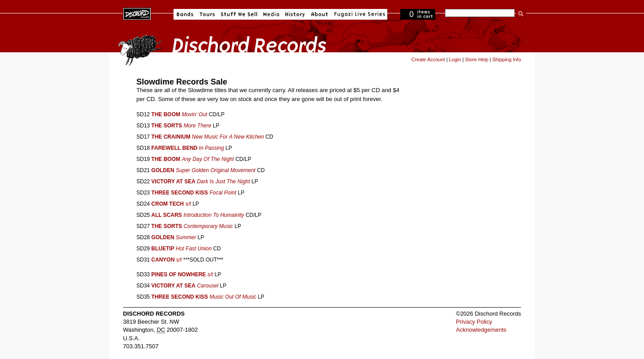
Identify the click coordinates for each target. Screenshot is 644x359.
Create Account (428, 59)
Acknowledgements (481, 330)
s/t (188, 204)
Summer (186, 237)
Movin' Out (194, 114)
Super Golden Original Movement (216, 170)
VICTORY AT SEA (173, 182)
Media (271, 14)
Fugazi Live (359, 14)
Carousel (208, 286)
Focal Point (223, 193)
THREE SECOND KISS (180, 193)
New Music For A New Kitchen (228, 137)
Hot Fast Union (194, 249)
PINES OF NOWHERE (178, 275)
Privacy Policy (474, 322)
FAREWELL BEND (174, 148)
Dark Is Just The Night (223, 182)
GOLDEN (163, 170)
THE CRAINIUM (171, 137)
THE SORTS (167, 126)
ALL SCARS (166, 215)
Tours (207, 14)
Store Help (477, 59)
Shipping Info (507, 59)
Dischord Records (137, 13)
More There (197, 126)
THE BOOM (166, 114)
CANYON (163, 260)
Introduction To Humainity (214, 215)
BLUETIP (163, 249)
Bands (185, 14)
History (295, 14)
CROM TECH (167, 204)
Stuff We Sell (239, 14)
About (320, 14)
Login (455, 59)
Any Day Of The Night (208, 159)
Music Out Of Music (233, 297)
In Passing (212, 148)
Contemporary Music (208, 226)
